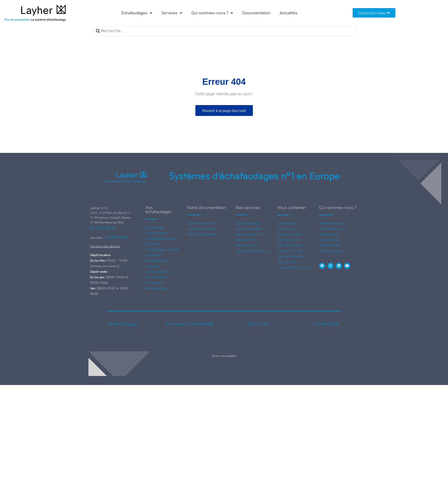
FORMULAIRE (116, 237)
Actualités (289, 13)
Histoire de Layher (332, 223)
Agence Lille (286, 229)
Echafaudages (137, 13)
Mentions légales (122, 324)
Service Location (248, 223)
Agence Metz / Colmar (294, 267)
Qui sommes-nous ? (212, 13)
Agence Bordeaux (290, 245)
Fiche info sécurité (201, 223)
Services (172, 13)
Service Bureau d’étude (252, 251)
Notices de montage (202, 234)
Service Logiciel (247, 245)
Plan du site (258, 324)
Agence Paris (287, 223)
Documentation (256, 13)
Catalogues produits (201, 229)
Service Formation (249, 229)
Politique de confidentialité (190, 324)
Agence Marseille (290, 256)
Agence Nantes (288, 240)
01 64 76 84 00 (103, 228)
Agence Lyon (287, 262)
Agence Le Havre (290, 234)
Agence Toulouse (290, 251)
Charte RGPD (326, 324)
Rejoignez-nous (331, 251)
